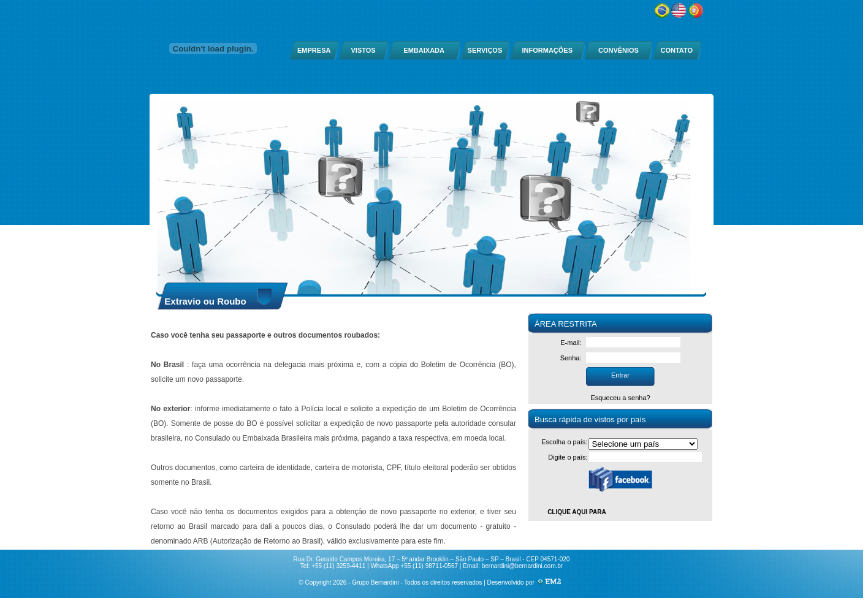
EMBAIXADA (424, 50)
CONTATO (676, 50)
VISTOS (364, 50)
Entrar (620, 375)
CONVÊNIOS (619, 50)
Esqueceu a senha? (620, 398)
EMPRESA (314, 50)
